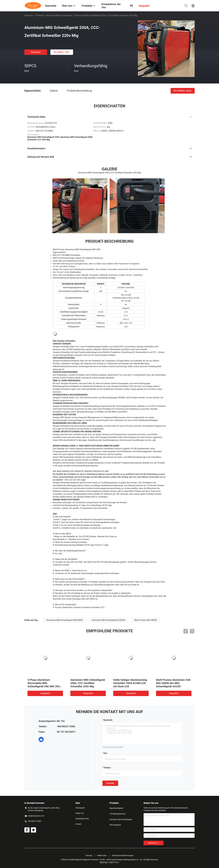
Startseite (29, 15)
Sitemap (89, 856)
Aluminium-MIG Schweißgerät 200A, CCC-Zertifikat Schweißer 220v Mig (88, 683)
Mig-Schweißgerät (116, 808)
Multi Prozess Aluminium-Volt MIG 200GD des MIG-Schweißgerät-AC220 (173, 683)
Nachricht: (108, 720)
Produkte (40, 15)
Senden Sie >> (154, 843)
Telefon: (107, 768)
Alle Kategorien (115, 825)
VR (131, 6)
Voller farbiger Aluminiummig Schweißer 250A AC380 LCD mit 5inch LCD (130, 683)
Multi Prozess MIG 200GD (146, 620)
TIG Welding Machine (118, 814)
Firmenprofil (80, 808)
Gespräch (36, 52)
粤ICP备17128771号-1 (109, 862)
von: (106, 753)
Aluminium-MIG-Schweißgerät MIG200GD (65, 620)
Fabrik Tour (80, 813)
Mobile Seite (102, 856)
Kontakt (110, 783)
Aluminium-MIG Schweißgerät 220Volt (109, 620)
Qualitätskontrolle (82, 819)
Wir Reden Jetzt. (62, 52)
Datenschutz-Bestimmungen (123, 856)
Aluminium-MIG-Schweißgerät (59, 15)
